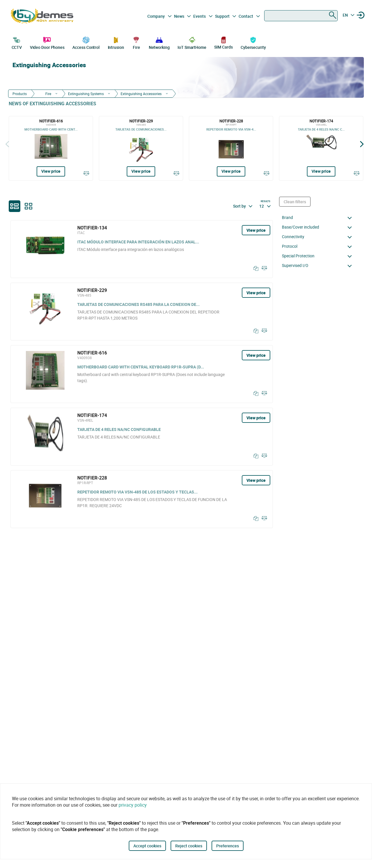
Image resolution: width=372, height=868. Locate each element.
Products (20, 94)
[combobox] (301, 16)
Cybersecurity (253, 42)
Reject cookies (189, 846)
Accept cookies (147, 846)
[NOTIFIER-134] (142, 249)
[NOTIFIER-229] (141, 148)
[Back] (7, 144)
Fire (136, 42)
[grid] (28, 206)
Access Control (86, 42)
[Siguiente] (362, 144)
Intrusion (116, 42)
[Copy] (255, 268)
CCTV (17, 42)
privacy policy (133, 805)
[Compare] (86, 173)
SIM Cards (223, 43)
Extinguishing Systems (86, 94)
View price (51, 171)
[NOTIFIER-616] (51, 148)
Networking (159, 42)
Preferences (228, 846)
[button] (318, 218)
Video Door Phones (47, 42)
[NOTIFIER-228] (231, 148)
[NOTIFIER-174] (321, 148)
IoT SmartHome (192, 42)
